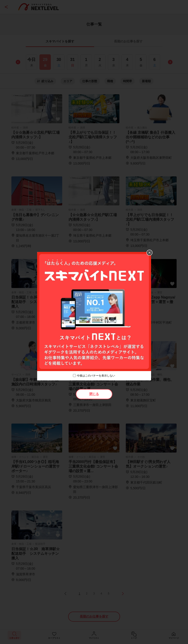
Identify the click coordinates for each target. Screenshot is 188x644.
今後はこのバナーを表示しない (96, 376)
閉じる (94, 394)
